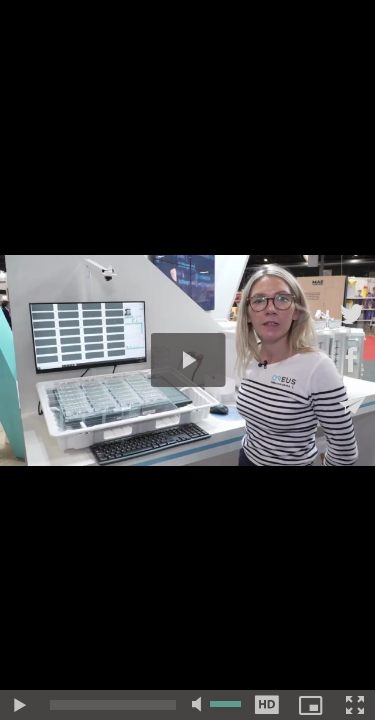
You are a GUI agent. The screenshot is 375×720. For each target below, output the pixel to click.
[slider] (113, 705)
